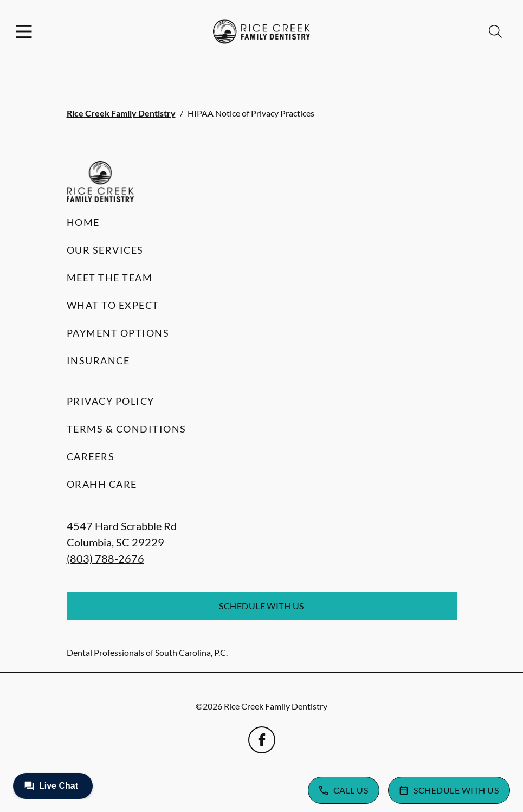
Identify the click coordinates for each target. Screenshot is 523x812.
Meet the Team (110, 278)
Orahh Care (102, 484)
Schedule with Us (261, 606)
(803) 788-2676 (105, 558)
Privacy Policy (111, 401)
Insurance (98, 360)
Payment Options (118, 333)
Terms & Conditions (127, 429)
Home (83, 222)
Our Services (105, 250)
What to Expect (113, 305)
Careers (91, 456)
